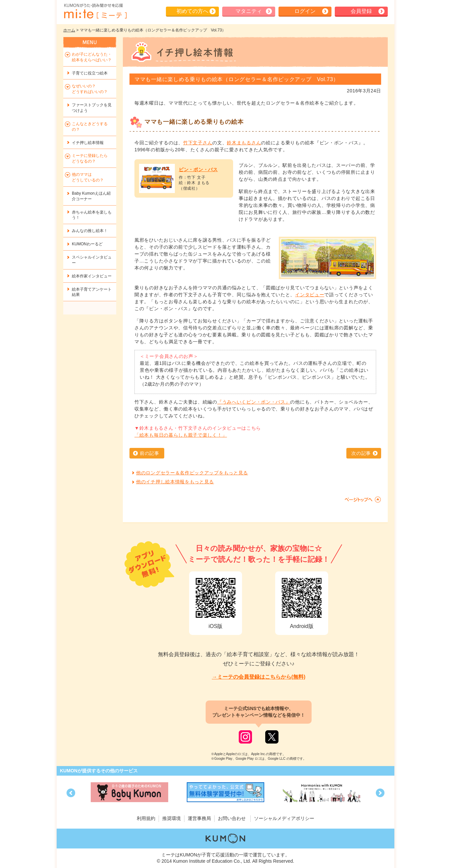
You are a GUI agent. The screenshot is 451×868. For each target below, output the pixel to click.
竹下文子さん (198, 143)
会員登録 (361, 11)
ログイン (305, 11)
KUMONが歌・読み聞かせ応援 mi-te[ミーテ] (95, 11)
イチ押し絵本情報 (88, 143)
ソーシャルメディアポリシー (284, 818)
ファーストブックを (92, 108)
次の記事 (361, 453)
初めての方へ (192, 11)
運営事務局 (199, 818)
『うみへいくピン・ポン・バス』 (254, 402)
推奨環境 (172, 818)
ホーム (69, 30)
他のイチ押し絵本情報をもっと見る (175, 482)
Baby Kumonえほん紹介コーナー (91, 196)
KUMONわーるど (87, 244)
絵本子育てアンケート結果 (92, 292)
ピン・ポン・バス (198, 169)
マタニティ (249, 11)
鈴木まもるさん (244, 143)
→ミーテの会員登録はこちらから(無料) (259, 677)
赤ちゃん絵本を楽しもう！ (92, 215)
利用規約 (146, 818)
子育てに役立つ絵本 (90, 73)
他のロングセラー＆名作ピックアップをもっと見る (192, 473)
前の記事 (150, 453)
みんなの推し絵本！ (90, 231)
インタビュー (310, 295)
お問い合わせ (232, 818)
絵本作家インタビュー (92, 276)
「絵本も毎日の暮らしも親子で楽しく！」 (181, 435)
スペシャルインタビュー (92, 260)
